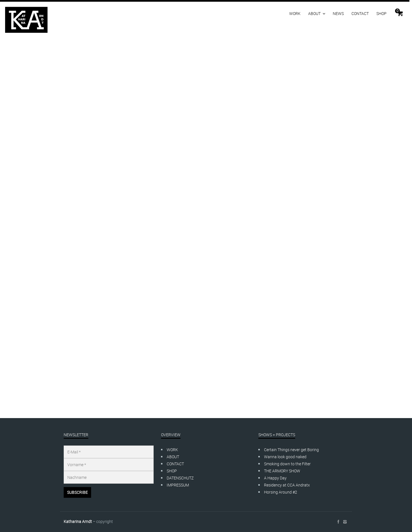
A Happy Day (275, 478)
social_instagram (345, 522)
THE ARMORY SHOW (282, 471)
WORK (295, 13)
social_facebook (338, 522)
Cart (397, 11)
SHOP (381, 13)
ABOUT (314, 13)
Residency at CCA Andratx (287, 485)
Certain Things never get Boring (291, 450)
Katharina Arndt (78, 521)
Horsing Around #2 (281, 492)
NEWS (338, 13)
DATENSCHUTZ (180, 478)
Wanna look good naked (285, 457)
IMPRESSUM (178, 485)
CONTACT (360, 13)
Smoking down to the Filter (287, 464)
